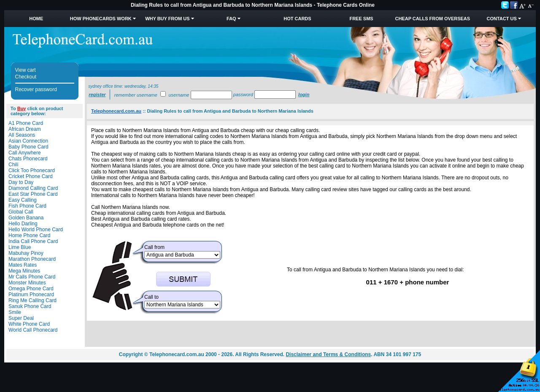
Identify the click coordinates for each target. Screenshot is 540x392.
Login (304, 95)
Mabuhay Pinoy (26, 253)
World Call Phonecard (33, 330)
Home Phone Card (29, 235)
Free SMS (361, 19)
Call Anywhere (25, 153)
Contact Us (501, 19)
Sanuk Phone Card (30, 306)
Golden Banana (26, 218)
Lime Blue (20, 247)
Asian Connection (28, 141)
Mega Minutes (24, 271)
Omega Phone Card (31, 289)
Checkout (26, 77)
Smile (15, 312)
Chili (13, 165)
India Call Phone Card (33, 241)
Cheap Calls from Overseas (433, 19)
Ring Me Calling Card (32, 300)
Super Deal (21, 318)
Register (97, 95)
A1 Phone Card (26, 123)
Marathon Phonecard (32, 259)
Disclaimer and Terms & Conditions (328, 354)
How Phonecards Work (101, 19)
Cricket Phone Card (31, 176)
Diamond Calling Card (33, 188)
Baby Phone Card (28, 147)
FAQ (231, 19)
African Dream (25, 129)
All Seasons (22, 135)
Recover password (36, 89)
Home (36, 19)
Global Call (21, 212)
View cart (26, 70)
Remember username (136, 95)
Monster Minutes (27, 283)
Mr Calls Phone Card (32, 277)
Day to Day (21, 182)
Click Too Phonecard (32, 170)
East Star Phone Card (33, 194)
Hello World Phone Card (36, 230)
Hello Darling (23, 224)
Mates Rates (23, 265)
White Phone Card (29, 324)
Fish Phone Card (27, 206)
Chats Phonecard (28, 159)
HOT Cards (297, 19)
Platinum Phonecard (31, 295)
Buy (22, 108)
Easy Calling (23, 200)
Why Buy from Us (167, 19)
